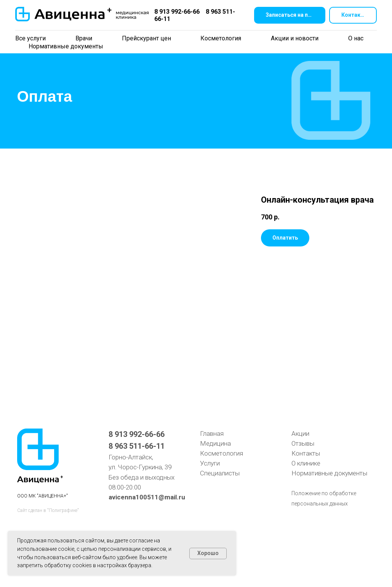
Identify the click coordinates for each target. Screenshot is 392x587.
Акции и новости (295, 38)
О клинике (306, 463)
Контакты (306, 453)
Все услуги (30, 38)
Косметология (221, 38)
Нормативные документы (66, 46)
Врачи (84, 38)
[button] (290, 15)
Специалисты (220, 473)
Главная (212, 433)
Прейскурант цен (146, 38)
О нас (356, 38)
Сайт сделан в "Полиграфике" (48, 510)
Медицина (215, 443)
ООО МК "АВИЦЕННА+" (42, 496)
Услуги (210, 463)
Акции (300, 433)
